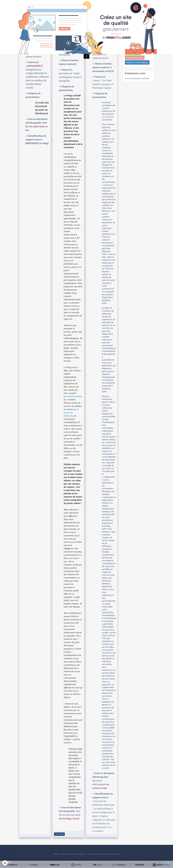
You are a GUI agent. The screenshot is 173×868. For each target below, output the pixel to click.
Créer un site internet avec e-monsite (69, 854)
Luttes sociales (133, 48)
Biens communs (133, 43)
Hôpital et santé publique (137, 62)
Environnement (133, 53)
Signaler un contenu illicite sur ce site (104, 854)
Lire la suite (59, 834)
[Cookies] (5, 863)
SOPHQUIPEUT (34, 66)
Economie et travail (135, 58)
